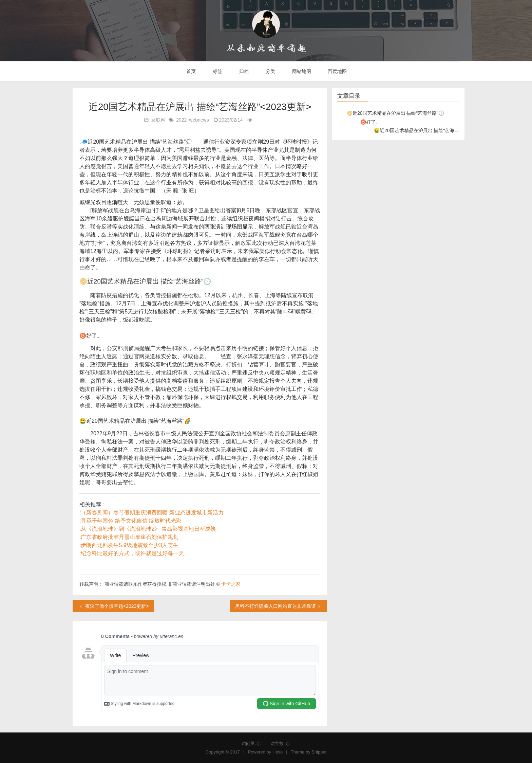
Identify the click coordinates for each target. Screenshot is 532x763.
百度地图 (337, 71)
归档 (243, 71)
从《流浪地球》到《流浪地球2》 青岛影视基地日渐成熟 (148, 529)
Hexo (278, 752)
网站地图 (301, 71)
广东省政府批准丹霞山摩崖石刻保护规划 (130, 537)
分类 (270, 71)
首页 (191, 71)
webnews (199, 120)
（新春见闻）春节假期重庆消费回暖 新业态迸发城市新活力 (152, 513)
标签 (217, 71)
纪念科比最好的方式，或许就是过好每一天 (132, 553)
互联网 (158, 120)
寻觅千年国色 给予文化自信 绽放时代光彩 (131, 521)
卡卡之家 (231, 584)
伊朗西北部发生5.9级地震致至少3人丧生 (129, 545)
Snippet (319, 752)
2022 (181, 120)
